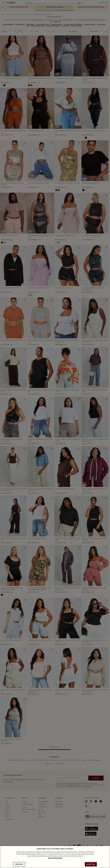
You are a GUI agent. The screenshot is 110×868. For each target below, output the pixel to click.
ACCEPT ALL (91, 864)
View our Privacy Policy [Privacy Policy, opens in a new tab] (55, 858)
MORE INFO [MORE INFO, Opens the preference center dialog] (19, 864)
